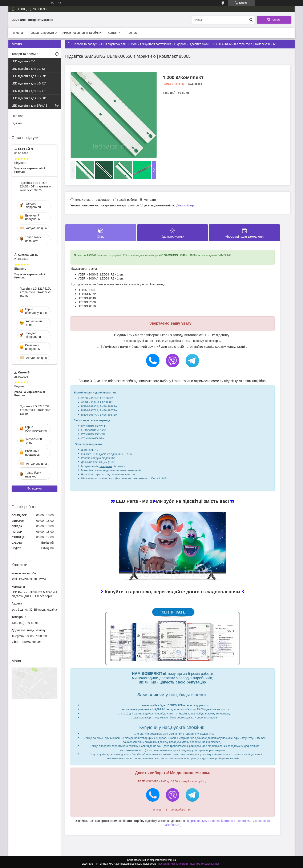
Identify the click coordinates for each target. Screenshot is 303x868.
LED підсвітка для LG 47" (29, 91)
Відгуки (17, 123)
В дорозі (180, 44)
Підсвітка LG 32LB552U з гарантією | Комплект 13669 (36, 410)
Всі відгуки (35, 488)
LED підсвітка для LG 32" (29, 69)
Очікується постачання (156, 44)
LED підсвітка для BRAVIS (119, 44)
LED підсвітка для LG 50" (29, 98)
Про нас (132, 33)
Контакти (114, 33)
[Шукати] (251, 20)
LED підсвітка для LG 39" (29, 76)
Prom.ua (171, 860)
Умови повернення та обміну (82, 33)
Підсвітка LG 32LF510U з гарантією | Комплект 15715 (35, 292)
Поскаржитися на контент (173, 864)
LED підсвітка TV (23, 61)
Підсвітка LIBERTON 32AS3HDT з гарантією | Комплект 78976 (36, 187)
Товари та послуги (41, 33)
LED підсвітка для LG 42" (29, 83)
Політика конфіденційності (206, 864)
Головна (17, 33)
